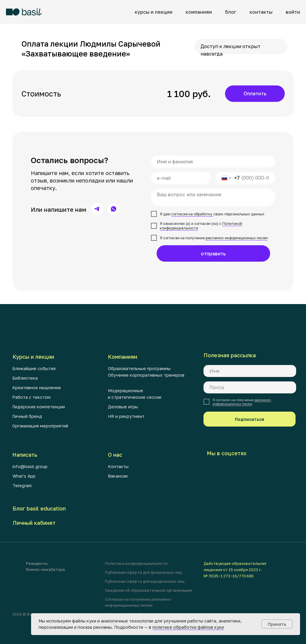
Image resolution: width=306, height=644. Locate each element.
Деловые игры (123, 407)
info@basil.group (30, 466)
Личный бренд (27, 416)
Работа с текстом (31, 397)
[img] (97, 209)
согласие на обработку (192, 214)
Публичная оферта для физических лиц (143, 572)
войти (293, 12)
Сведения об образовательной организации (148, 590)
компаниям (199, 12)
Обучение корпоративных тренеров (146, 375)
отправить (213, 254)
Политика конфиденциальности (136, 563)
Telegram (22, 486)
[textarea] (213, 197)
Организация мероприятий (40, 426)
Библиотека (25, 378)
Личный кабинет (34, 523)
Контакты (118, 466)
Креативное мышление (37, 388)
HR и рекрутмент (126, 416)
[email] (181, 178)
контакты (261, 12)
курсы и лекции (154, 12)
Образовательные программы (139, 368)
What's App (24, 476)
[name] (213, 162)
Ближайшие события (34, 368)
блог (231, 12)
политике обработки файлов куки (188, 627)
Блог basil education (39, 508)
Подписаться (250, 419)
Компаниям (123, 357)
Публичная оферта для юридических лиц (145, 581)
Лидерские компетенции (39, 407)
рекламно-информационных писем (237, 238)
